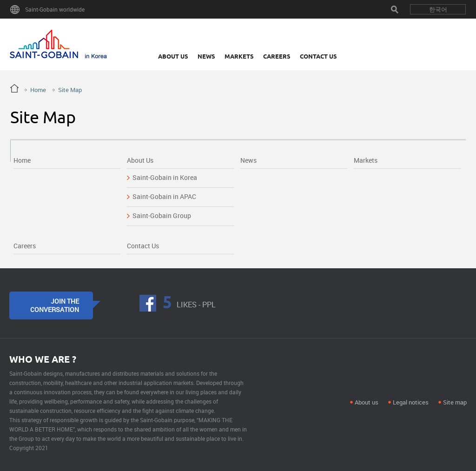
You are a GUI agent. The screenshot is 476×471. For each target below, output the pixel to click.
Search (395, 9)
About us (367, 402)
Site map (455, 402)
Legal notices (411, 402)
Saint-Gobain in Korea (165, 177)
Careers (277, 56)
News (206, 56)
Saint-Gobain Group (162, 216)
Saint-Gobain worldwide (55, 9)
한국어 (438, 9)
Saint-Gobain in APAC (164, 196)
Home (38, 90)
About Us (173, 56)
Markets (239, 56)
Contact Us (318, 56)
